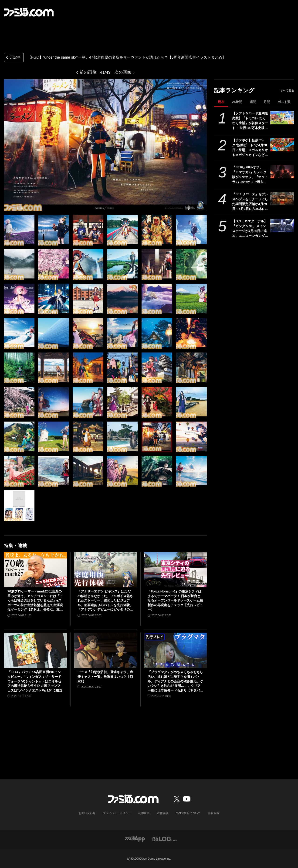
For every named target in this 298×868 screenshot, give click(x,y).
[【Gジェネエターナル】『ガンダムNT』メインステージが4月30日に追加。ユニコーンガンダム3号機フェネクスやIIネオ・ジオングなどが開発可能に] (282, 226)
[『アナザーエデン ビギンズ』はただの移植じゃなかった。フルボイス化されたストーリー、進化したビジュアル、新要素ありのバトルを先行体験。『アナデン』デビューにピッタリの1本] (105, 570)
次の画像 (123, 72)
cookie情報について (188, 813)
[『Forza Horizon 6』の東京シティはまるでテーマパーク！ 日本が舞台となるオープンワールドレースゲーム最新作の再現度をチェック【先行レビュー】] (175, 570)
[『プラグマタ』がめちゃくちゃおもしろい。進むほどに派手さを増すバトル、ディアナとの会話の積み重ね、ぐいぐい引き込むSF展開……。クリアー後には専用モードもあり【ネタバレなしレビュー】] (175, 650)
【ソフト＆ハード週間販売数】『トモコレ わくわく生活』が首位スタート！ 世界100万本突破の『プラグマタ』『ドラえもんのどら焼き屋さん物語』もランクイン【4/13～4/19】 (250, 121)
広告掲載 (213, 813)
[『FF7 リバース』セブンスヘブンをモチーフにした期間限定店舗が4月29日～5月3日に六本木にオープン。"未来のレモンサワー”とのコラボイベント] (282, 199)
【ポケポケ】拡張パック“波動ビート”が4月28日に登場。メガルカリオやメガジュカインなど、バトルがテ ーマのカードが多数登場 (250, 148)
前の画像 (88, 72)
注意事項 (163, 813)
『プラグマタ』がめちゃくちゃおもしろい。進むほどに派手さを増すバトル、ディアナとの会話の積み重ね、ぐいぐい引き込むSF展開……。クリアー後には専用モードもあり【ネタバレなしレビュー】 (175, 681)
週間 (253, 102)
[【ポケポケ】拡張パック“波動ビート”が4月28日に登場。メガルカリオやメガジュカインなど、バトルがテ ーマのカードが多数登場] (282, 145)
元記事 (13, 58)
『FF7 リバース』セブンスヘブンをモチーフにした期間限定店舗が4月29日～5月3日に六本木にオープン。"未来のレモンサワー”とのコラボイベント (250, 202)
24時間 (237, 102)
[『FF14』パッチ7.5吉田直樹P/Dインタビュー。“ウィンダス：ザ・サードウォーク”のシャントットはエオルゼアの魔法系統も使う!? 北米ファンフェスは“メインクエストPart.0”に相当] (35, 650)
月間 (267, 102)
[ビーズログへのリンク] (165, 838)
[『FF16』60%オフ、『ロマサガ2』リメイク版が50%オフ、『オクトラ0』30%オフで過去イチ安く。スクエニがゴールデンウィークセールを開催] (282, 172)
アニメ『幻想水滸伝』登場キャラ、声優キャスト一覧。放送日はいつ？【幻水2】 (105, 677)
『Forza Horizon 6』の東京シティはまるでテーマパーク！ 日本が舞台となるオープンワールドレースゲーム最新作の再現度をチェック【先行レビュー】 (175, 600)
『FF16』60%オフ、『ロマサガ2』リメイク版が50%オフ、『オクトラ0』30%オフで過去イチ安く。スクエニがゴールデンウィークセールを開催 (250, 175)
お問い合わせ (87, 813)
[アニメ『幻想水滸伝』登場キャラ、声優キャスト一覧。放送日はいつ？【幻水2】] (105, 650)
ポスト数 (284, 102)
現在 (221, 102)
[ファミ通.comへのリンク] (29, 12)
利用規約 (144, 813)
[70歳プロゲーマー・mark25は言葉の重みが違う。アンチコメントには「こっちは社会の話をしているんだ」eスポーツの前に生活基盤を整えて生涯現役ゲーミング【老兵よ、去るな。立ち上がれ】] (35, 570)
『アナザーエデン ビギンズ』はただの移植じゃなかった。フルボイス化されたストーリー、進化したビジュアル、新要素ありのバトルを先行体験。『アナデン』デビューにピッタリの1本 (105, 601)
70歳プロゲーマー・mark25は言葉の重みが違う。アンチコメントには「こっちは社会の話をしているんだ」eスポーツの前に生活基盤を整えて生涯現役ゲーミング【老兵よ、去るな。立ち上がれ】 (35, 601)
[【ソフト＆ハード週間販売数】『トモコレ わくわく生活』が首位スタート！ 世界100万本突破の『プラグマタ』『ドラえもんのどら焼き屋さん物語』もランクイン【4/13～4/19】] (282, 118)
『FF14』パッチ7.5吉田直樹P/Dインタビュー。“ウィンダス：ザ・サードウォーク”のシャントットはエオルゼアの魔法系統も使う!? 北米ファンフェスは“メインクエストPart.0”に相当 (35, 681)
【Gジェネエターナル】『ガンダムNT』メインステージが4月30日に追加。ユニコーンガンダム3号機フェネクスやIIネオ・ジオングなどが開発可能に (250, 229)
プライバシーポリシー (117, 813)
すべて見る (287, 90)
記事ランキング (234, 90)
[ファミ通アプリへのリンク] (135, 838)
